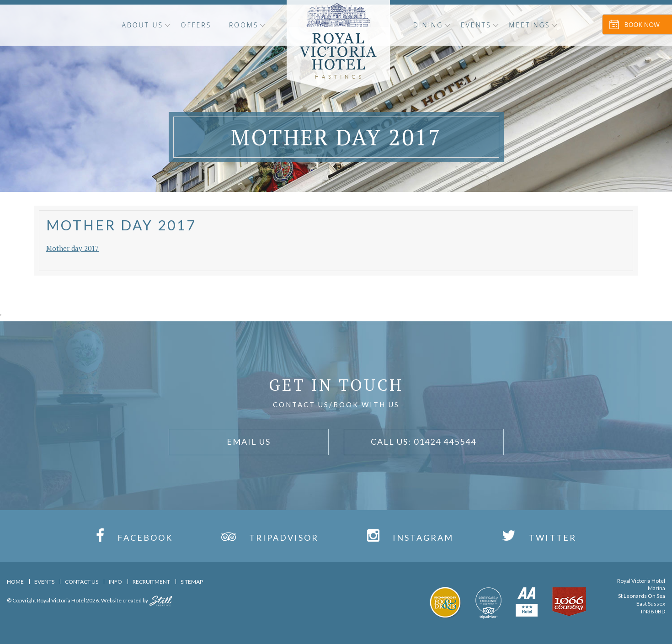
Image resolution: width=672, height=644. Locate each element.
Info (115, 582)
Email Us (249, 442)
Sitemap (192, 582)
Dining (428, 25)
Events (476, 25)
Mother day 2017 (72, 248)
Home (15, 582)
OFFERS (196, 25)
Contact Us (82, 582)
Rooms (244, 25)
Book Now (642, 24)
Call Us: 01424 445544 (424, 442)
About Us (143, 25)
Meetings (529, 25)
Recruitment (151, 582)
